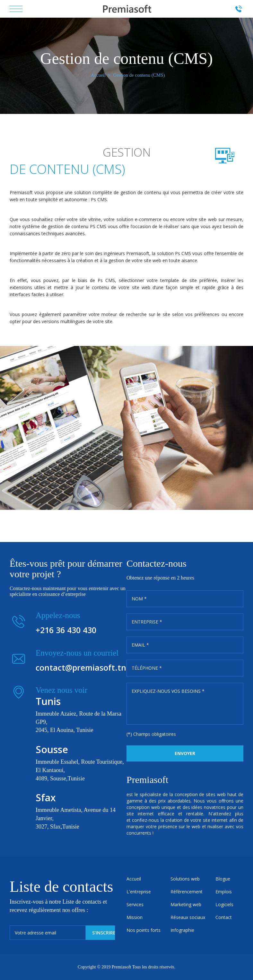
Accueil (98, 75)
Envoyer (185, 753)
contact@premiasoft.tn (81, 667)
